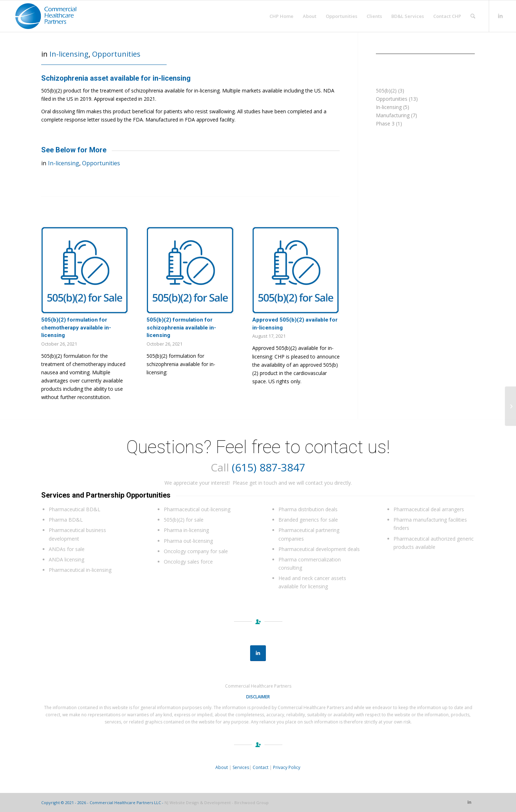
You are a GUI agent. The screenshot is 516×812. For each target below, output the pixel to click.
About (222, 767)
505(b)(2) (386, 91)
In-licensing (69, 54)
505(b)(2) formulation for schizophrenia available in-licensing (181, 327)
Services (241, 767)
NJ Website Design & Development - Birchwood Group (217, 802)
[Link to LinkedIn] (500, 16)
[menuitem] (281, 16)
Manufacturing (393, 115)
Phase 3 (385, 124)
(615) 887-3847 (269, 467)
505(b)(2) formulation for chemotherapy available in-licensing (76, 327)
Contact (261, 767)
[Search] (473, 16)
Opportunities (116, 54)
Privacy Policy (287, 767)
